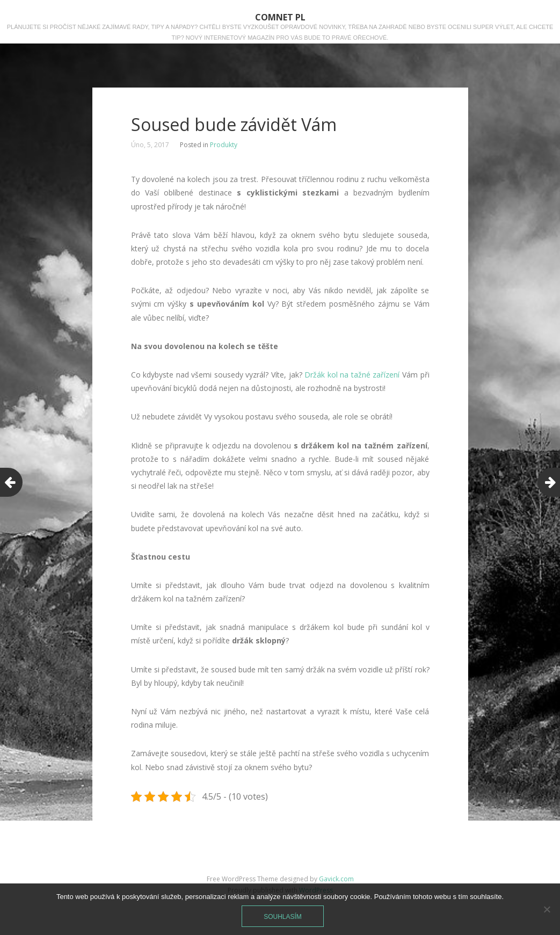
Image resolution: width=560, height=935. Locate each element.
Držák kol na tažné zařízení (352, 375)
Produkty (224, 145)
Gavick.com (336, 879)
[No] (547, 909)
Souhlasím (283, 917)
